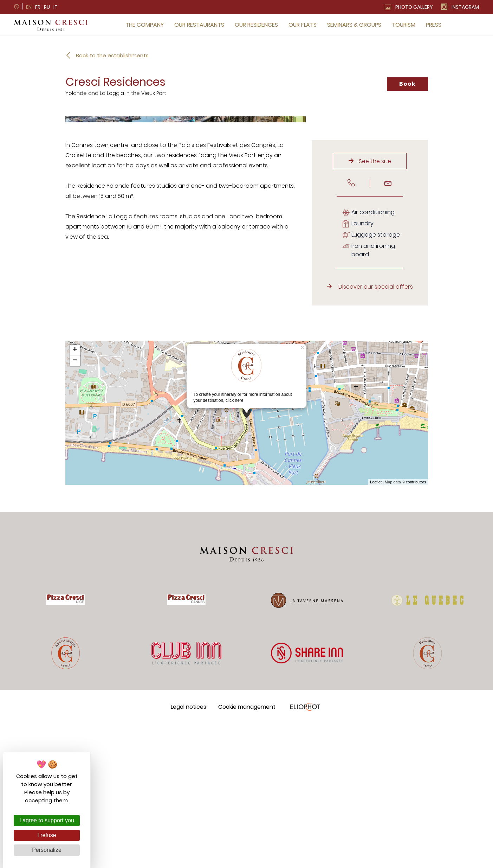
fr (38, 7)
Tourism (404, 25)
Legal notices (189, 851)
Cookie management (247, 851)
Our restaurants (199, 25)
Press (434, 25)
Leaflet (376, 626)
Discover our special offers (376, 431)
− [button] (75, 505)
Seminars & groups (354, 25)
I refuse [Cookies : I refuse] (47, 835)
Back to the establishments (112, 55)
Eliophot (305, 851)
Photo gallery (414, 7)
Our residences (256, 25)
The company (145, 25)
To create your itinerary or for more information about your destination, (243, 520)
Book (407, 84)
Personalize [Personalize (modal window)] (47, 850)
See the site (375, 305)
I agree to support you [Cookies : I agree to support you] (47, 820)
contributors (416, 626)
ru (47, 7)
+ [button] (75, 495)
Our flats (303, 25)
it (56, 7)
